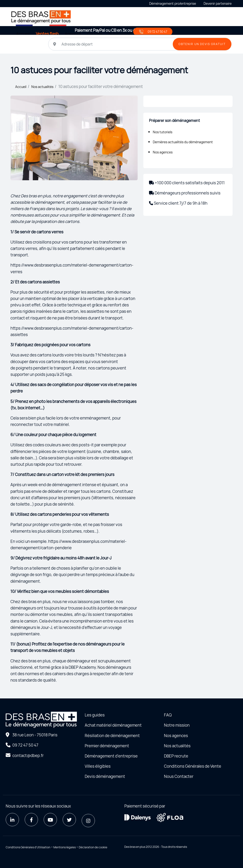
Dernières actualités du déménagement (183, 142)
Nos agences (163, 152)
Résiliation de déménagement (112, 736)
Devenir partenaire (218, 3)
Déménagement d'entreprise (111, 756)
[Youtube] (50, 820)
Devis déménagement (105, 776)
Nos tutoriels (163, 132)
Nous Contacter (179, 776)
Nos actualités (42, 87)
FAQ (168, 715)
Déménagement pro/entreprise (173, 3)
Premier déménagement (107, 746)
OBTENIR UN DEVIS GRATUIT (202, 44)
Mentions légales (65, 847)
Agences (73, 34)
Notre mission (177, 725)
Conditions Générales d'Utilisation (28, 847)
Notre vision (120, 34)
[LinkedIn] (12, 820)
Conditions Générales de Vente (193, 766)
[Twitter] (69, 820)
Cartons (95, 34)
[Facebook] (31, 820)
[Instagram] (88, 821)
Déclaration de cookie (93, 847)
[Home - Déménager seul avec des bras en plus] (41, 17)
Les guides (95, 715)
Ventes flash (47, 34)
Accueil (23, 34)
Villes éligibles (98, 766)
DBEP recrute (176, 756)
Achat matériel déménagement (113, 725)
